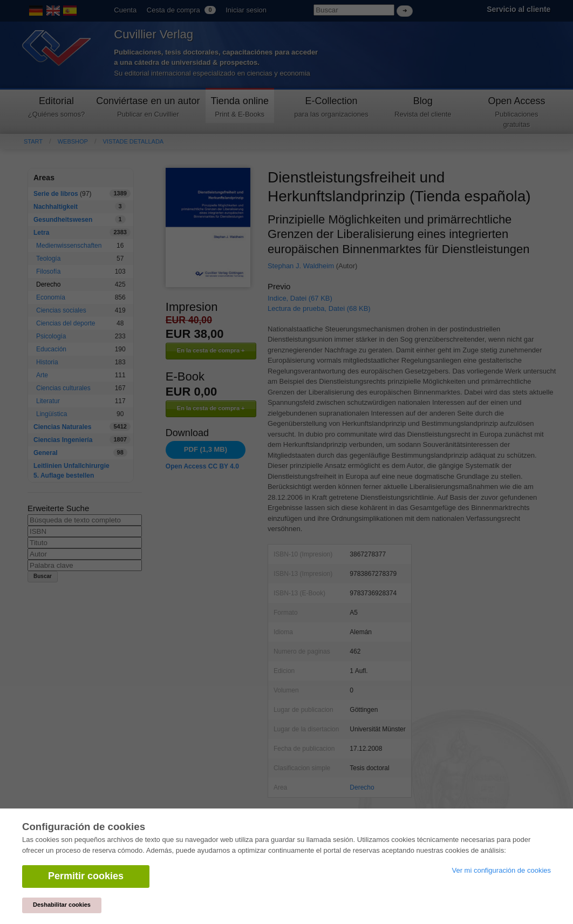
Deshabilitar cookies (62, 905)
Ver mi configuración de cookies (501, 870)
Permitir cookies (86, 876)
